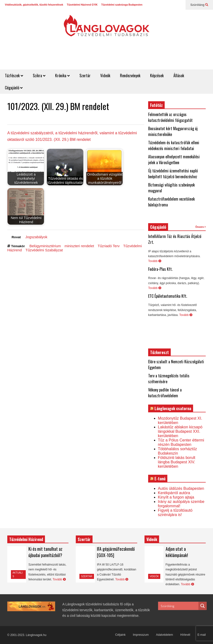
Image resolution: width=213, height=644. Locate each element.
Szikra (39, 76)
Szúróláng (199, 5)
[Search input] (179, 606)
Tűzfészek (14, 76)
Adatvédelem (164, 635)
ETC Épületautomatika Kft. (168, 296)
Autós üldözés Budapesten (181, 488)
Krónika (62, 76)
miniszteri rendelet (79, 246)
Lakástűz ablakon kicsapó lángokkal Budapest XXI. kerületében (180, 431)
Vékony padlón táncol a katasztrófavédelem (165, 393)
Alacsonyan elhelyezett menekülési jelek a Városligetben (174, 160)
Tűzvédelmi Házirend (26, 539)
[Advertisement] (125, 58)
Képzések (157, 76)
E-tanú (160, 479)
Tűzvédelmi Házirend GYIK (82, 5)
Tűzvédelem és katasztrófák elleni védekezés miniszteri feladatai (174, 145)
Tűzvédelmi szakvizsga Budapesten (122, 5)
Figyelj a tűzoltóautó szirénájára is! (175, 513)
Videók (105, 76)
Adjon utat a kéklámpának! (177, 552)
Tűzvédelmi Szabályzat (44, 250)
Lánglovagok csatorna (173, 408)
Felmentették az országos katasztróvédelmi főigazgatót (170, 117)
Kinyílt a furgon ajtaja (176, 497)
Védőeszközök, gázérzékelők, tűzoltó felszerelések (34, 5)
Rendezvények (130, 76)
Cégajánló (14, 88)
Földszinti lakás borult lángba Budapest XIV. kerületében (177, 462)
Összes (200, 227)
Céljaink (120, 635)
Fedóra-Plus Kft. (160, 269)
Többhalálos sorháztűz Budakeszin (177, 451)
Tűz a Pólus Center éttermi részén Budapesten (181, 442)
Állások (179, 76)
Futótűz (156, 105)
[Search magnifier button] (203, 606)
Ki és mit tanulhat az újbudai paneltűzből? (45, 552)
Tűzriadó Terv (109, 246)
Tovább (155, 261)
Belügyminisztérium (45, 246)
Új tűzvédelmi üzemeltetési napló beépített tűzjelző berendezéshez (173, 174)
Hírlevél (185, 635)
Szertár (85, 76)
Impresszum (141, 635)
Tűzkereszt (159, 352)
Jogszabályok (36, 237)
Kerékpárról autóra (174, 493)
